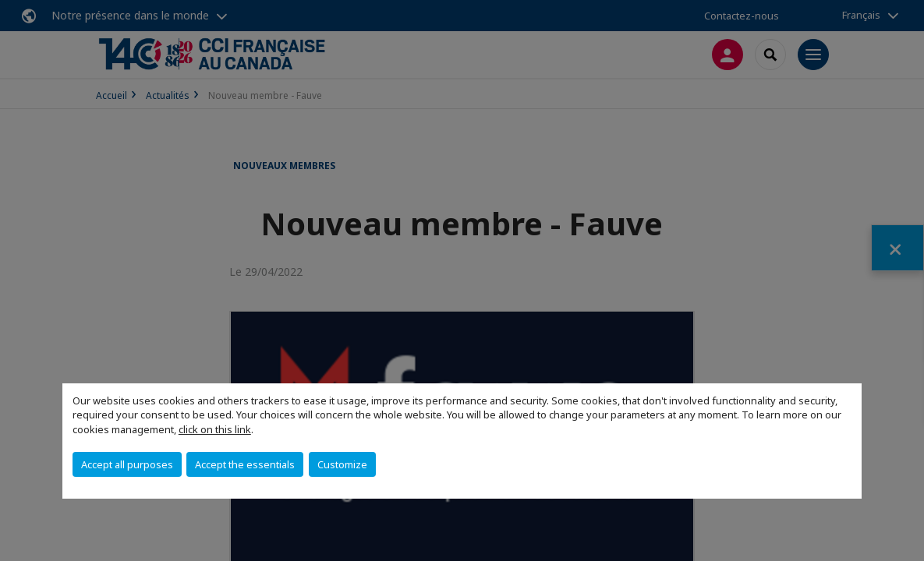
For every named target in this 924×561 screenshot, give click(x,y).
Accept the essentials (245, 464)
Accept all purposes (127, 464)
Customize (342, 464)
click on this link (215, 429)
